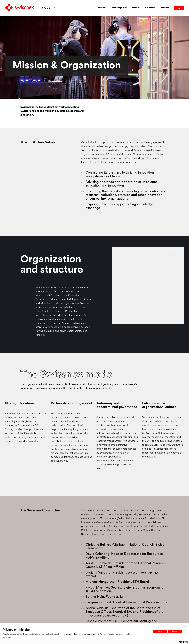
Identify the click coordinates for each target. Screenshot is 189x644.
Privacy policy (7, 638)
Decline (175, 632)
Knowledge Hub (119, 8)
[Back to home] (19, 8)
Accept (160, 632)
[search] (179, 8)
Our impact (150, 8)
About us (102, 8)
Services (136, 8)
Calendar (165, 8)
